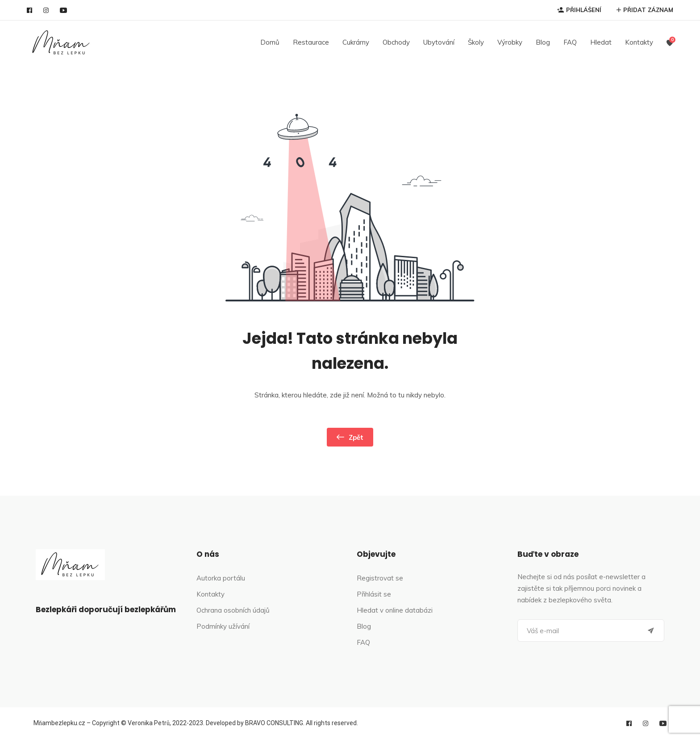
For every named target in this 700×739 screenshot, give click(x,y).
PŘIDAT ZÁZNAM (645, 10)
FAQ (570, 42)
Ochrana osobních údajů (233, 610)
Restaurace (311, 42)
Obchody (396, 42)
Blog (543, 42)
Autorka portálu (221, 578)
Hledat (601, 42)
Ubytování (439, 42)
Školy (476, 42)
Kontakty (639, 42)
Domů (270, 42)
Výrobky (510, 42)
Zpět (350, 437)
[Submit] (651, 630)
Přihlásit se (374, 594)
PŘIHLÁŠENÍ (579, 10)
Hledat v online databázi (395, 610)
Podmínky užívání (223, 626)
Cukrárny (356, 42)
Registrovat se (380, 578)
